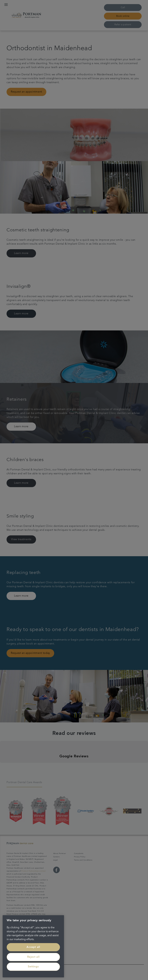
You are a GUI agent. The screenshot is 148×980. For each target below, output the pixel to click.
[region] (33, 946)
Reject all (33, 957)
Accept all (33, 947)
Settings (33, 967)
